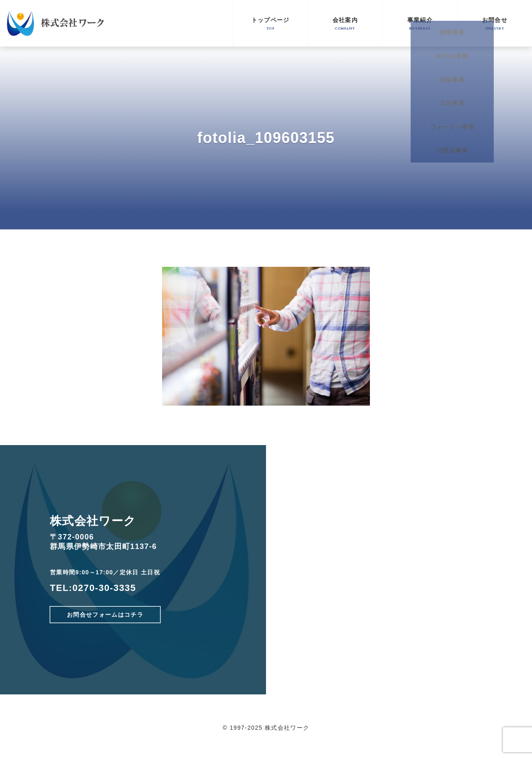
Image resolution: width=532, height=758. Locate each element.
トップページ (270, 23)
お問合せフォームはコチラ (105, 615)
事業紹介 (420, 23)
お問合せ (495, 23)
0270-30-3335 (104, 588)
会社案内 (345, 23)
